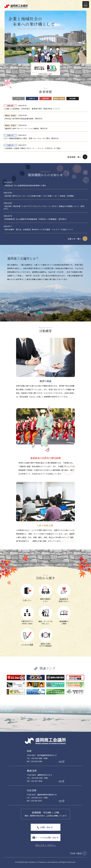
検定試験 (73, 98)
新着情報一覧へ (74, 157)
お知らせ (32, 98)
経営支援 (45, 98)
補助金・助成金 (59, 98)
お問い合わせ (46, 827)
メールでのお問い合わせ (47, 837)
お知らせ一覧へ (74, 239)
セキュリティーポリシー (45, 845)
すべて (19, 98)
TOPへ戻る (76, 853)
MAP (61, 761)
